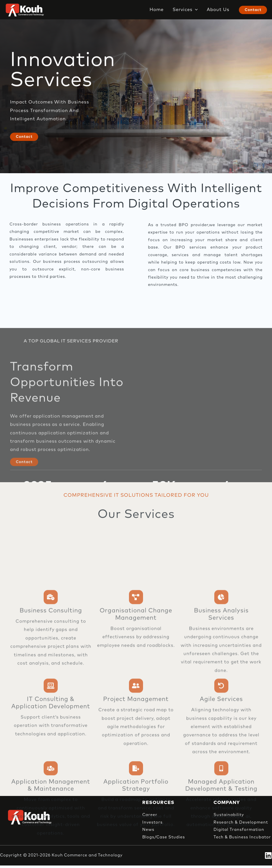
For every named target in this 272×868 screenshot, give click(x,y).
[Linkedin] (268, 855)
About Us (218, 10)
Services (185, 10)
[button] (195, 10)
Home (157, 10)
